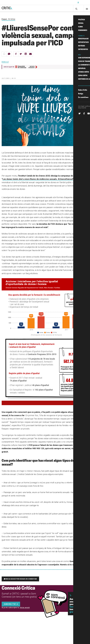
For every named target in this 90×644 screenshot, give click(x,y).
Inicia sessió (83, 2)
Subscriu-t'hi (68, 2)
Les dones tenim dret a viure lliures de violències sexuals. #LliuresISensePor (39, 181)
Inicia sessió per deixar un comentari (21, 581)
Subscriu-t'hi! (10, 606)
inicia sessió (25, 610)
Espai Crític (8, 21)
